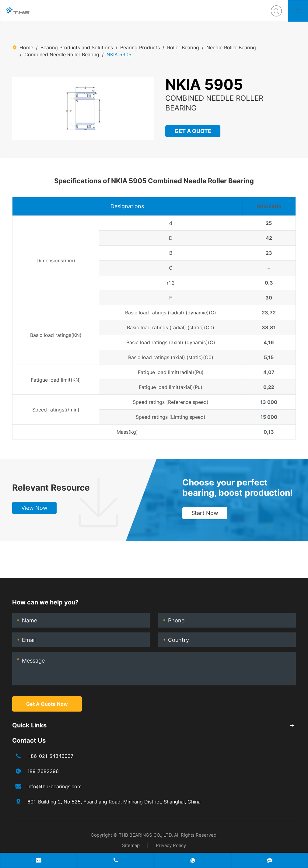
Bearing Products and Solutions (77, 47)
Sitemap (131, 845)
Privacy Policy (171, 845)
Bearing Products (140, 47)
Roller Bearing (183, 47)
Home (26, 47)
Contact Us (29, 740)
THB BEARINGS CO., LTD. (146, 835)
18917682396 (43, 771)
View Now (34, 508)
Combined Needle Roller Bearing (62, 54)
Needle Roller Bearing (231, 47)
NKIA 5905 (119, 54)
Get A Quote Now (47, 704)
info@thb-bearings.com (54, 786)
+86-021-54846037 (50, 756)
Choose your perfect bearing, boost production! (238, 488)
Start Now (205, 513)
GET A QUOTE (193, 131)
